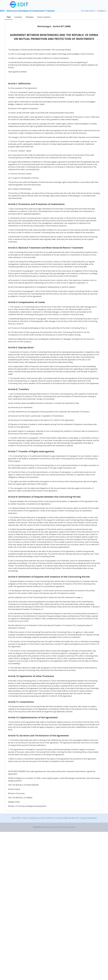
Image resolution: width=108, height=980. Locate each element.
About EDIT (16, 818)
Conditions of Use (55, 827)
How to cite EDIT (47, 818)
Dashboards (92, 818)
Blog (83, 818)
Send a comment (44, 17)
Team (25, 818)
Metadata (30, 17)
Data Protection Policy (68, 827)
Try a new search (89, 11)
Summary (18, 17)
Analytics (103, 11)
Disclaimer (45, 827)
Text (9, 17)
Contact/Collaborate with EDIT (67, 818)
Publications (34, 818)
